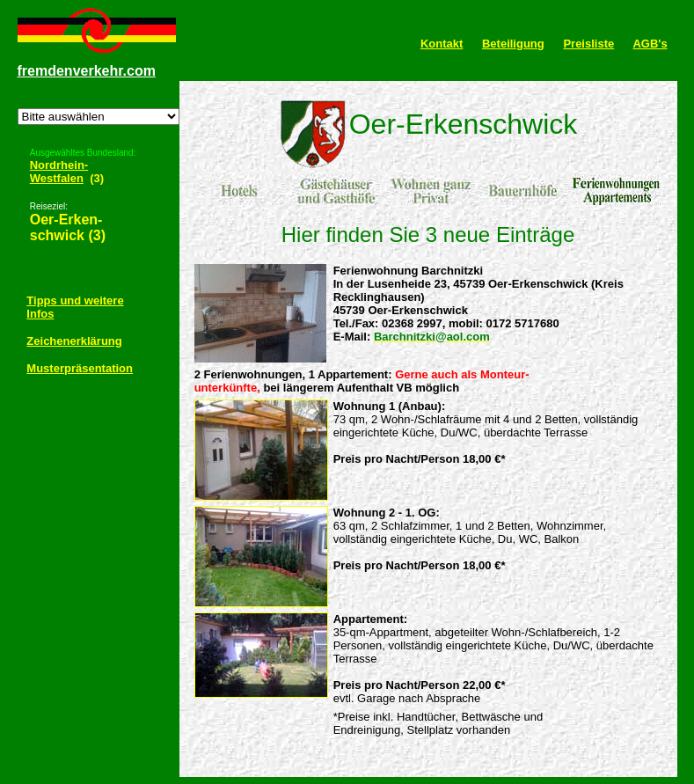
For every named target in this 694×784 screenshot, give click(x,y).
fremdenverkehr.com (87, 71)
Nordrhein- (59, 163)
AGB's (650, 44)
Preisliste (588, 44)
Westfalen (57, 176)
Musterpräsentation (80, 366)
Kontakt (442, 44)
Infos (40, 312)
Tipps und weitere (75, 299)
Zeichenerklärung (74, 339)
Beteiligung (513, 44)
